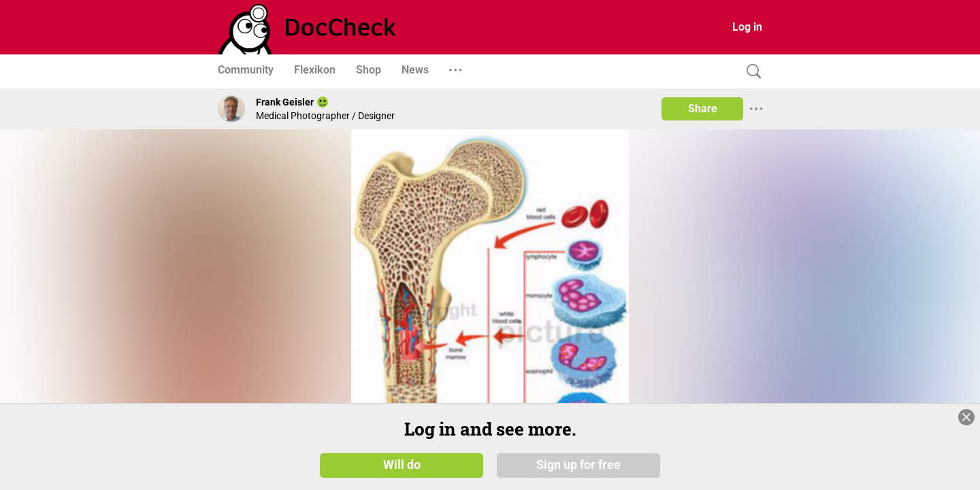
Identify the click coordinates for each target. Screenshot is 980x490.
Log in (747, 27)
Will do (402, 464)
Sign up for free (578, 464)
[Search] (751, 72)
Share (703, 109)
